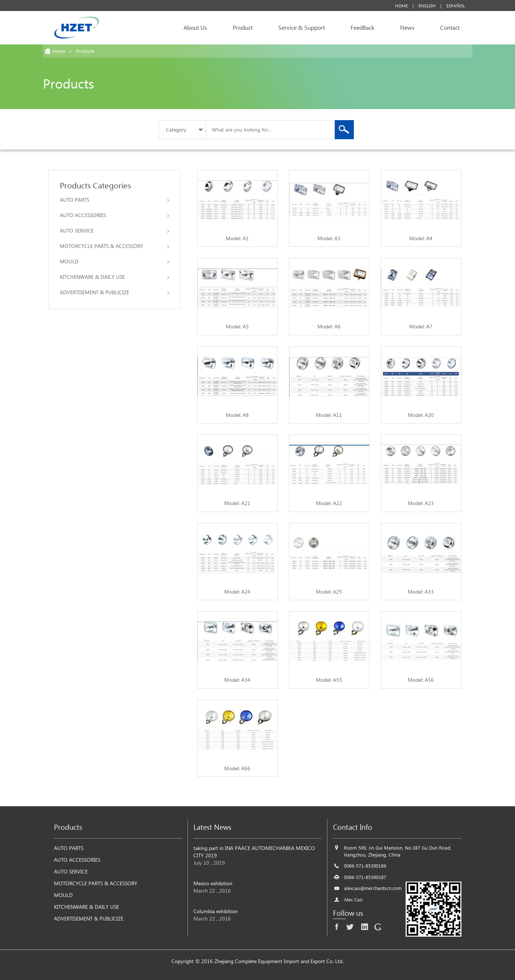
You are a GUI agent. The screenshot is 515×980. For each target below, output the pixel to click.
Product (243, 27)
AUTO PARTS (115, 200)
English (427, 6)
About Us (195, 27)
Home (401, 6)
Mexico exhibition (213, 883)
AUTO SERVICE (115, 230)
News (407, 27)
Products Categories (95, 185)
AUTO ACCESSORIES (115, 215)
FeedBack (362, 27)
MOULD (115, 261)
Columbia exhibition (216, 911)
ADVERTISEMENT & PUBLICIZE (115, 292)
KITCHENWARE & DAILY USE (115, 277)
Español (456, 6)
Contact (450, 27)
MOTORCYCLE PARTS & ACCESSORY (115, 246)
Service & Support (302, 27)
